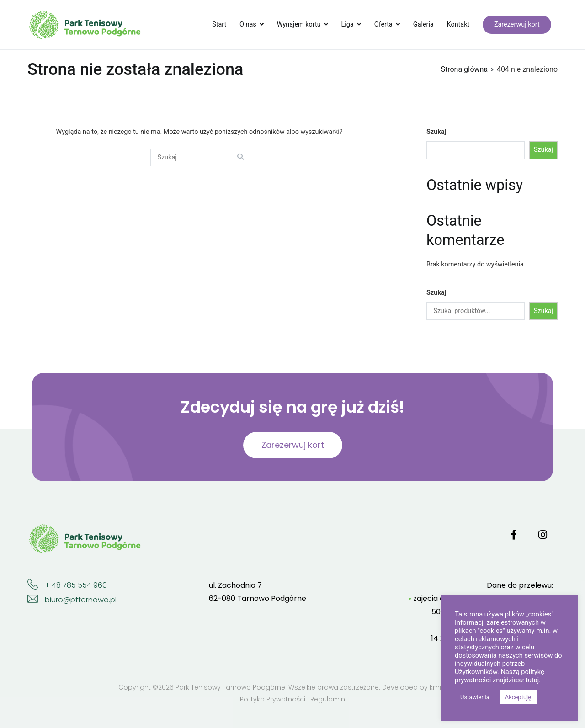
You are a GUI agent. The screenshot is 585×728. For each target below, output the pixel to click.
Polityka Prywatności (273, 699)
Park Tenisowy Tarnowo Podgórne (230, 687)
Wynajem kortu (299, 24)
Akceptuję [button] (518, 697)
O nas (248, 24)
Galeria (423, 24)
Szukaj (436, 132)
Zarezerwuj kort (517, 24)
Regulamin (328, 699)
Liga (348, 24)
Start (219, 24)
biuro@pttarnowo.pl (81, 600)
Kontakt (458, 24)
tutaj (532, 680)
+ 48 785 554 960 (76, 585)
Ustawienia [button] (475, 697)
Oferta (383, 24)
